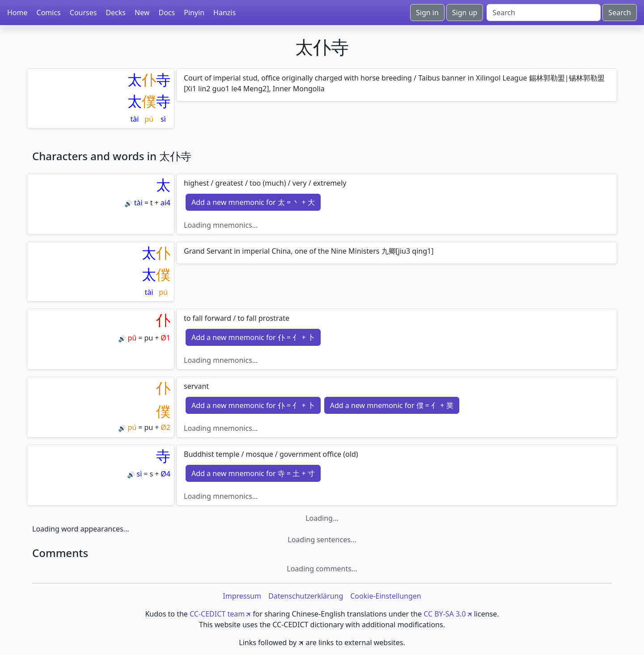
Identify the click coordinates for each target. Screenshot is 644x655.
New (142, 13)
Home (17, 13)
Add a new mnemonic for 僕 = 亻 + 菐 (392, 405)
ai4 (165, 203)
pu (148, 338)
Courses (83, 13)
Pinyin (194, 13)
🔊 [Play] (128, 203)
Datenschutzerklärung (306, 596)
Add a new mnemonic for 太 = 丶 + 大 (253, 202)
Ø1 (165, 338)
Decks (116, 13)
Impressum (242, 596)
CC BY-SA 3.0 (445, 614)
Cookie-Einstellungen (386, 596)
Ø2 (165, 427)
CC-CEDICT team (217, 614)
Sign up (465, 13)
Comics (49, 13)
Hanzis (225, 13)
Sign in (427, 13)
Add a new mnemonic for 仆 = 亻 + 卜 (253, 337)
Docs (167, 13)
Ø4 (165, 474)
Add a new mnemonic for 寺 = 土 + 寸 (253, 473)
